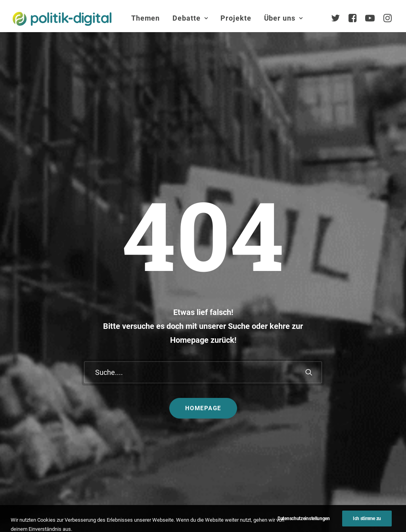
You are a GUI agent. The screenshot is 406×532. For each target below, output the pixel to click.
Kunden (289, 407)
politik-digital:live (165, 373)
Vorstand (367, 425)
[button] (309, 249)
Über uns (283, 18)
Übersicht (367, 363)
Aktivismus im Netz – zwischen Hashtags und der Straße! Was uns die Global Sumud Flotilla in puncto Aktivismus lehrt (237, 407)
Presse (203, 514)
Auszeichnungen (377, 463)
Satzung (366, 438)
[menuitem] (146, 18)
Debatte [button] (190, 18)
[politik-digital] (62, 19)
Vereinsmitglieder (378, 400)
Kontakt (144, 506)
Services (366, 375)
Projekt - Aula (297, 395)
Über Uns (363, 337)
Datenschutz (229, 506)
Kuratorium (370, 413)
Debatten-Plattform (305, 361)
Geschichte (370, 450)
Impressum (183, 506)
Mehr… (221, 447)
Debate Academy (165, 361)
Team (362, 388)
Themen (146, 18)
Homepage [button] (203, 285)
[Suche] (203, 249)
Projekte (236, 18)
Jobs (266, 506)
